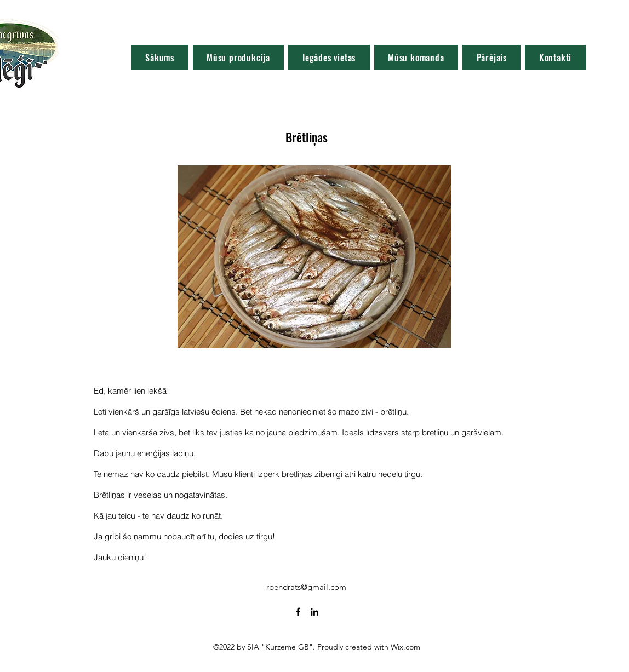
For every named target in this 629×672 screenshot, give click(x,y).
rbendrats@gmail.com (306, 587)
